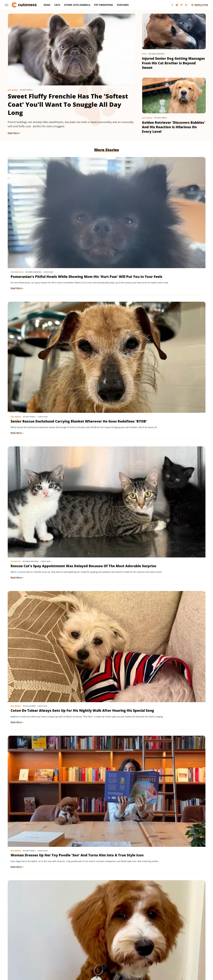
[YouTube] (177, 5)
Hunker (148, 950)
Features (123, 5)
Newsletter (200, 5)
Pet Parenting (104, 5)
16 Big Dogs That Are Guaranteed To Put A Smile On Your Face (106, 696)
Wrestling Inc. (112, 958)
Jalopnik (168, 950)
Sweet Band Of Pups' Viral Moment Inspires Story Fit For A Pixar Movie (105, 863)
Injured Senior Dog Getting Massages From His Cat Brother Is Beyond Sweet (173, 63)
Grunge (107, 950)
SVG (121, 954)
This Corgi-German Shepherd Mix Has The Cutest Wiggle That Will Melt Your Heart (106, 780)
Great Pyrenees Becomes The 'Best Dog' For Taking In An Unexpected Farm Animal (36, 780)
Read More (13, 133)
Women (98, 958)
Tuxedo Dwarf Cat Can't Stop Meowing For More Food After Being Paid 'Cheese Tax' (171, 616)
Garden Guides (85, 950)
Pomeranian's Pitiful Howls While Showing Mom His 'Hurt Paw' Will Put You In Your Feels (37, 205)
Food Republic (68, 950)
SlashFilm (100, 954)
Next (112, 909)
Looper (178, 950)
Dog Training (17, 360)
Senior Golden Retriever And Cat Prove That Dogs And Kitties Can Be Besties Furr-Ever (173, 534)
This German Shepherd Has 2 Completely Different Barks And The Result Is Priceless (38, 698)
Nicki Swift (44, 954)
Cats (57, 5)
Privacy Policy (112, 933)
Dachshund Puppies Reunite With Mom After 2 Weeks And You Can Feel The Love (171, 369)
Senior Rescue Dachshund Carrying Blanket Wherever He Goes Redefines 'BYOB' (104, 205)
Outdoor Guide (59, 954)
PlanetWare (75, 954)
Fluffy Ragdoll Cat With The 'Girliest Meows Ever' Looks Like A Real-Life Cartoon (38, 863)
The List (163, 954)
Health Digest (119, 950)
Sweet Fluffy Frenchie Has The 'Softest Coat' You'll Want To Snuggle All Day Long (68, 104)
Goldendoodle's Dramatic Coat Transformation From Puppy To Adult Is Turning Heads (173, 287)
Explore (46, 950)
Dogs (47, 5)
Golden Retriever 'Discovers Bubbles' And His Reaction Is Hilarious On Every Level (174, 127)
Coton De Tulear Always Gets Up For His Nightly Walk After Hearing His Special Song (38, 287)
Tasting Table (133, 954)
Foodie (55, 950)
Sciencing (88, 954)
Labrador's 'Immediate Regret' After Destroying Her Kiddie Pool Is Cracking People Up (106, 452)
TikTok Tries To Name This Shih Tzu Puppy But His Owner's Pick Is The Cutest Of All (38, 616)
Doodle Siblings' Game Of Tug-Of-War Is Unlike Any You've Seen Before (39, 452)
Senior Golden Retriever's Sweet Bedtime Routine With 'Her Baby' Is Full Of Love (106, 369)
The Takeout (175, 954)
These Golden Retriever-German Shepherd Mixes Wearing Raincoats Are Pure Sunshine (38, 534)
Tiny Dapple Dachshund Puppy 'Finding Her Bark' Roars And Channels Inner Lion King (171, 780)
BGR (23, 950)
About (95, 933)
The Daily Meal (149, 954)
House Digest (135, 950)
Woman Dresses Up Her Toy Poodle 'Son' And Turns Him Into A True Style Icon (106, 287)
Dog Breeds (13, 90)
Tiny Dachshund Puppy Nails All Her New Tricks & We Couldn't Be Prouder (38, 369)
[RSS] (186, 5)
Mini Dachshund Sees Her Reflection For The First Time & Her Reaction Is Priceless (104, 534)
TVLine (187, 954)
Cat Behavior (152, 607)
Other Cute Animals (77, 5)
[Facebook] (172, 5)
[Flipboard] (182, 5)
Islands (158, 950)
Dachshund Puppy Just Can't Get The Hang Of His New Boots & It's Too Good (173, 698)
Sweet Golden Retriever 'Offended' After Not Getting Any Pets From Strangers (170, 863)
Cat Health (151, 196)
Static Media (91, 939)
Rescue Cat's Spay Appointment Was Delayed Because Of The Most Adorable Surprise (173, 205)
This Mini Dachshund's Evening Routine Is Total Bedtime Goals (105, 613)
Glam (98, 950)
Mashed (188, 950)
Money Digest (29, 954)
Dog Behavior (17, 196)
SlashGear (112, 954)
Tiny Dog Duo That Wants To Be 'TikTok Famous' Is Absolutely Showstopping (172, 452)
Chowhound (33, 950)
